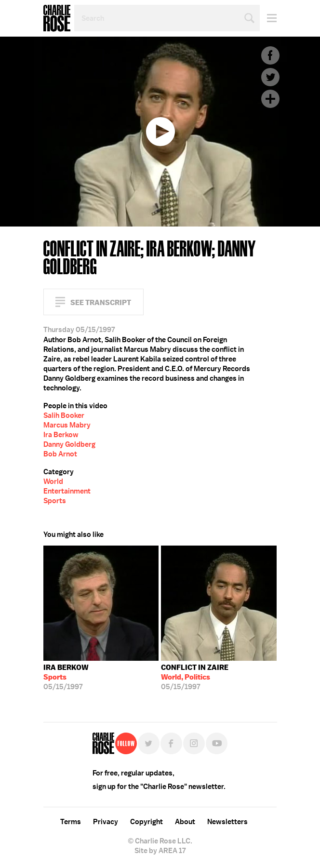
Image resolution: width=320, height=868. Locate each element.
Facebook (270, 55)
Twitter (270, 77)
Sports (55, 501)
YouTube (217, 743)
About (185, 822)
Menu (268, 18)
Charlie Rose (57, 18)
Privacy (106, 822)
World (53, 481)
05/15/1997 (66, 677)
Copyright (147, 822)
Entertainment (67, 491)
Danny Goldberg (69, 444)
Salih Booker (64, 415)
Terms (71, 822)
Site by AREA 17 (160, 851)
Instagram (194, 743)
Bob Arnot (60, 454)
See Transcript (101, 302)
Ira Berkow (61, 435)
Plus (270, 99)
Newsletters (227, 822)
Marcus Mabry (67, 425)
